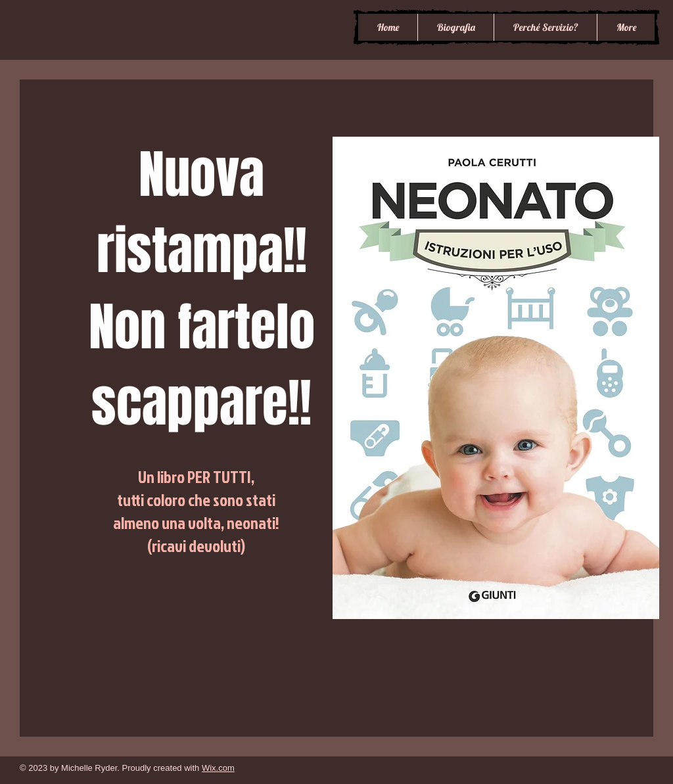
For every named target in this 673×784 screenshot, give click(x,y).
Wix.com (218, 768)
